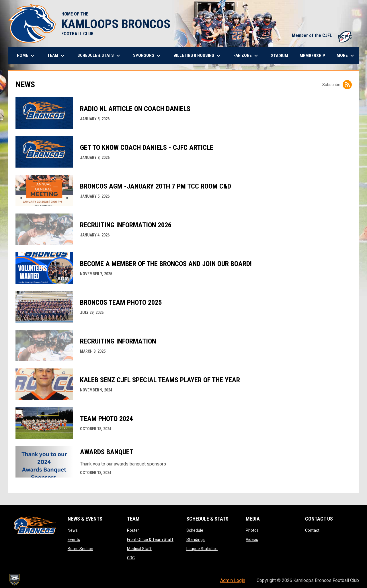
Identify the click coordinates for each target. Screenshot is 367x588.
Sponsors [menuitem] (148, 56)
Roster (133, 530)
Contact (312, 530)
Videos (252, 540)
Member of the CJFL (323, 35)
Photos (252, 530)
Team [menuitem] (57, 56)
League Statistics (202, 549)
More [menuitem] (346, 56)
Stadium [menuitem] (280, 56)
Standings (196, 540)
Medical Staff (139, 549)
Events (74, 540)
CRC (131, 558)
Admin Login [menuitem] (233, 580)
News (73, 530)
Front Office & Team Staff (150, 540)
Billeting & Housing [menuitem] (198, 56)
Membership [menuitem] (312, 56)
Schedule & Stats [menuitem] (99, 56)
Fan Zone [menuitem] (246, 56)
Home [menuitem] (26, 56)
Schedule (195, 530)
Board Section (80, 549)
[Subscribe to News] (347, 85)
